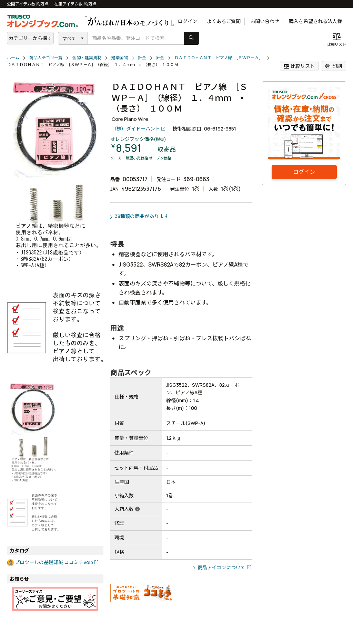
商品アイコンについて (221, 567)
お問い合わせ (265, 21)
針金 (142, 58)
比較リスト (299, 66)
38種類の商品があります (142, 216)
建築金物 (120, 58)
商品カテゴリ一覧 (46, 58)
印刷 (334, 66)
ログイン (188, 21)
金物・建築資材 (87, 58)
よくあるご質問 (224, 21)
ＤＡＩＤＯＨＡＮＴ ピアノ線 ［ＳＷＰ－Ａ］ (219, 58)
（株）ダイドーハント (136, 129)
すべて (69, 38)
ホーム (13, 58)
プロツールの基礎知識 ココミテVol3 (54, 562)
